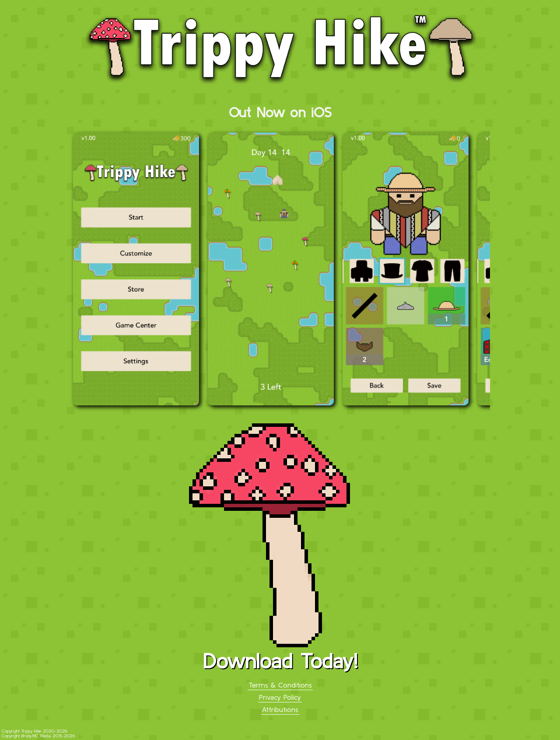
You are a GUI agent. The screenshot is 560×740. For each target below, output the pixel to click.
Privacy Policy (280, 697)
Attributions (280, 709)
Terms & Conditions (280, 685)
